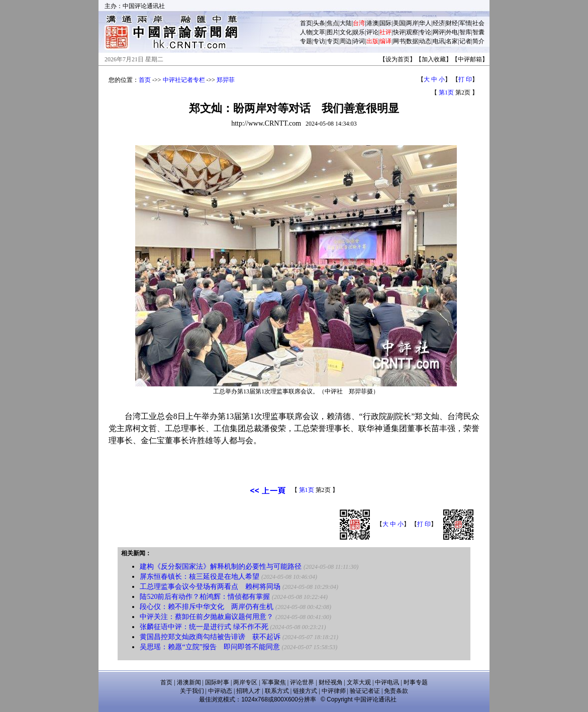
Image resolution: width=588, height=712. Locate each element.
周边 (346, 41)
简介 (478, 41)
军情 (465, 23)
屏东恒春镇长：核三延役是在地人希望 (200, 577)
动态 (425, 41)
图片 (333, 32)
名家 (452, 41)
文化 (346, 32)
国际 (385, 23)
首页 (306, 23)
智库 (465, 32)
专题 (306, 41)
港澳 (372, 23)
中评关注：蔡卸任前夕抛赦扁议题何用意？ (207, 617)
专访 (319, 41)
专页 (333, 41)
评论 (372, 32)
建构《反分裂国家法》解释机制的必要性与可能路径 (221, 567)
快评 (399, 32)
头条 (319, 23)
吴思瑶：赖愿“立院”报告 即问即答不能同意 (210, 647)
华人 (425, 23)
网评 (439, 32)
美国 (399, 23)
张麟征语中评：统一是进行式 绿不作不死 (204, 627)
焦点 (333, 23)
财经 (452, 23)
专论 (425, 32)
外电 (452, 32)
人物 (306, 32)
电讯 (439, 41)
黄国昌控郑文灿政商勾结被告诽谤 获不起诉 (210, 637)
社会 (478, 23)
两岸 (412, 23)
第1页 (446, 92)
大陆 (346, 23)
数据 (412, 41)
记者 (465, 41)
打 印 (465, 79)
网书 (399, 41)
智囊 (478, 32)
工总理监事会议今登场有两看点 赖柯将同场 (210, 587)
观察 (412, 32)
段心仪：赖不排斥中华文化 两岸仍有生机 (207, 607)
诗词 (359, 41)
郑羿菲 (226, 80)
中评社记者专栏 (184, 80)
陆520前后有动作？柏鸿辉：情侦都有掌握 (205, 597)
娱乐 (359, 32)
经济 (439, 23)
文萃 (319, 32)
